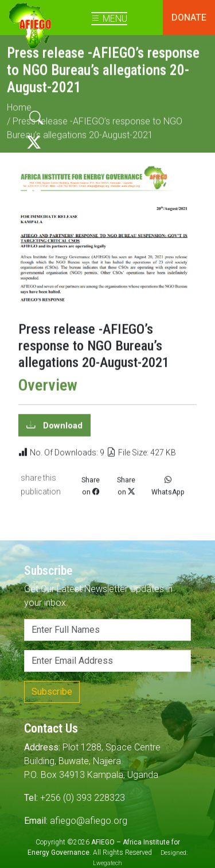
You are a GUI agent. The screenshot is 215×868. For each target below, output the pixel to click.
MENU (109, 19)
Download (62, 430)
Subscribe (52, 692)
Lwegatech (107, 863)
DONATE (189, 17)
